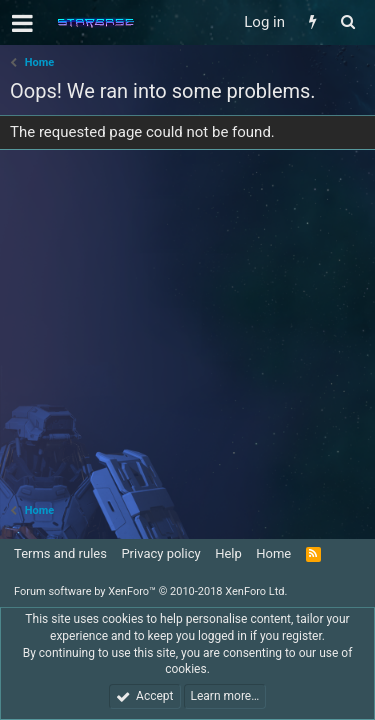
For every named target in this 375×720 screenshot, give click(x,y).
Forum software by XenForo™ (150, 591)
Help (228, 553)
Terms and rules (60, 553)
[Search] (347, 22)
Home (273, 553)
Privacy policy (160, 553)
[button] (22, 23)
